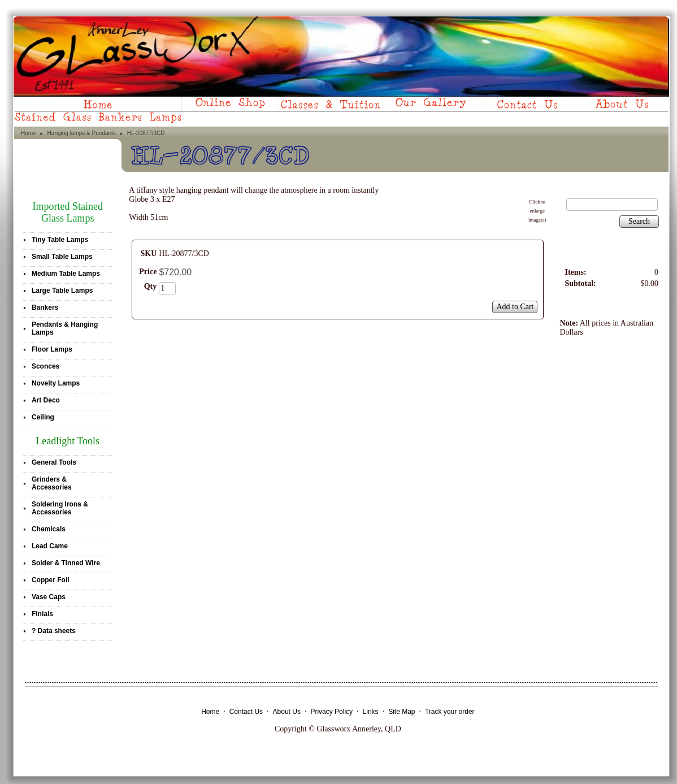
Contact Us (246, 712)
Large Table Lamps (62, 291)
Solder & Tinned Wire (66, 563)
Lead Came (50, 546)
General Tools (54, 462)
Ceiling (43, 417)
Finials (42, 614)
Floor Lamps (52, 349)
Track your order (450, 712)
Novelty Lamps (56, 383)
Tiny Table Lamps (60, 240)
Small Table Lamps (62, 257)
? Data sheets (54, 631)
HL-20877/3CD (146, 133)
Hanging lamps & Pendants (82, 133)
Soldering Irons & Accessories (60, 508)
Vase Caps (49, 597)
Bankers (45, 307)
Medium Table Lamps (66, 274)
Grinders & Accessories (52, 483)
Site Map (402, 712)
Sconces (45, 366)
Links (371, 712)
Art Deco (46, 400)
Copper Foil (51, 580)
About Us (287, 712)
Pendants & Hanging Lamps (65, 328)
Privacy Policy (331, 712)
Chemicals (49, 529)
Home (29, 133)
